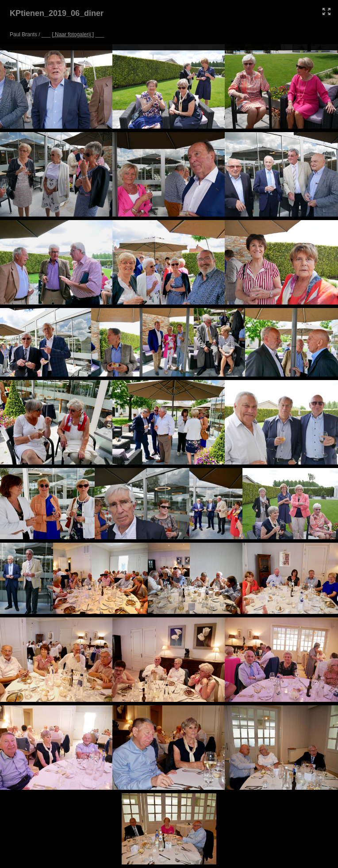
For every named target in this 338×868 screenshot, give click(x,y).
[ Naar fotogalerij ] (73, 34)
